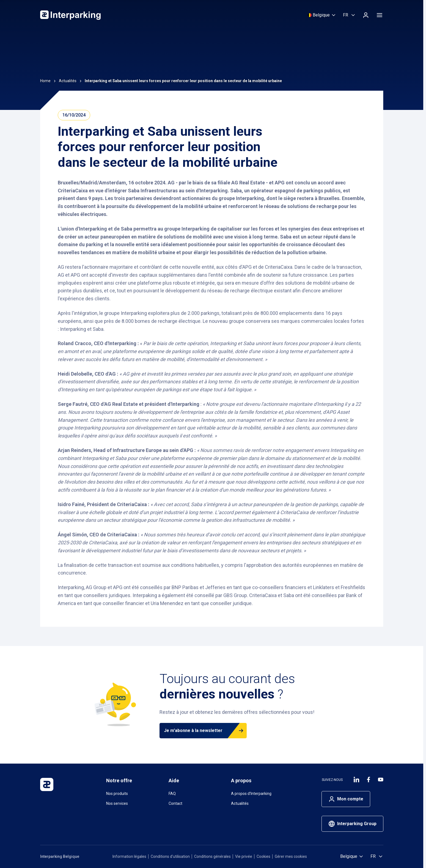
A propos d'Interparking (251, 794)
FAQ (172, 794)
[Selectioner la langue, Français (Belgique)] (349, 15)
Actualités (240, 803)
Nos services (117, 803)
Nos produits (117, 794)
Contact (175, 803)
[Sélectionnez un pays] (322, 15)
